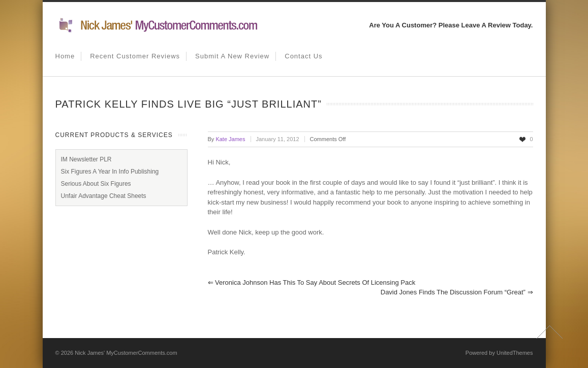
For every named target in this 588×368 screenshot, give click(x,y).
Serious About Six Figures (96, 184)
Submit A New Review (232, 56)
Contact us (303, 56)
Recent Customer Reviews (135, 56)
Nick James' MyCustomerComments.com (126, 353)
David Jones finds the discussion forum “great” (457, 292)
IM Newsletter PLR (86, 159)
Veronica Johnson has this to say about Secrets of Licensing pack (312, 282)
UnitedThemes (515, 353)
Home (65, 56)
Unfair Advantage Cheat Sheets (104, 196)
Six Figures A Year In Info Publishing (110, 172)
